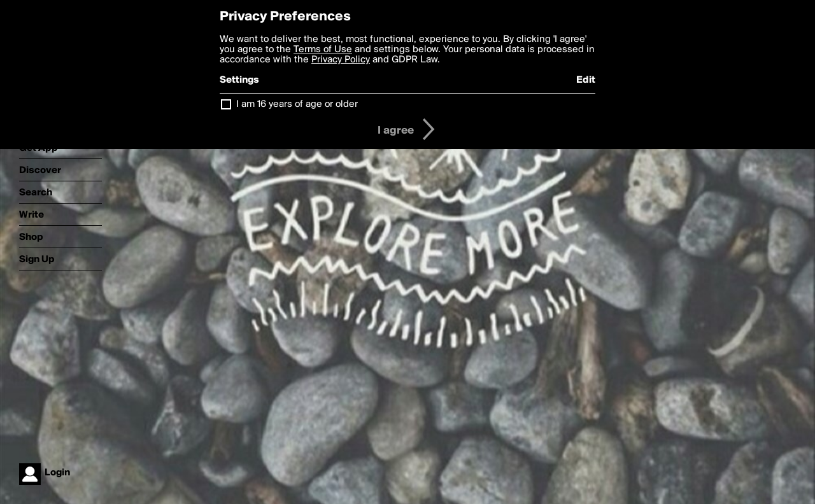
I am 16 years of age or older (297, 104)
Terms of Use (323, 50)
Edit (586, 80)
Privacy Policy (341, 60)
